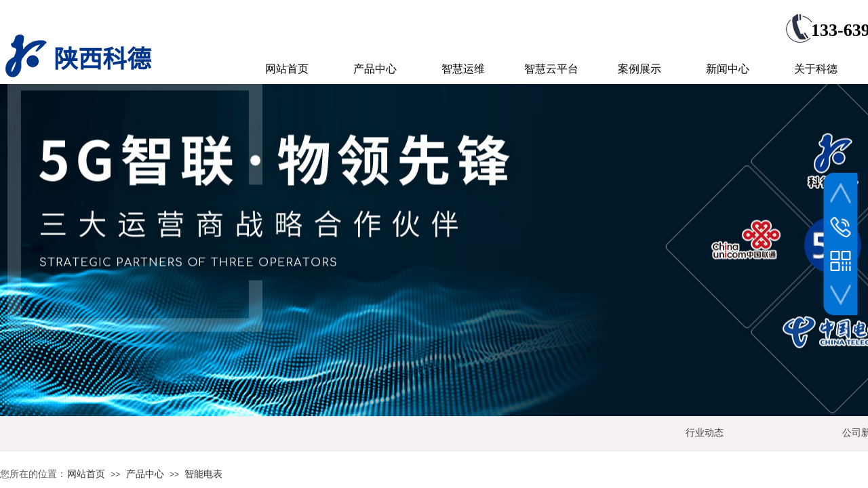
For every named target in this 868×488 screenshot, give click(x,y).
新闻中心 (728, 69)
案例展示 (639, 69)
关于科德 (816, 69)
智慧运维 (463, 69)
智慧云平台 (551, 69)
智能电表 (203, 474)
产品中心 (145, 474)
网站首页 (86, 474)
